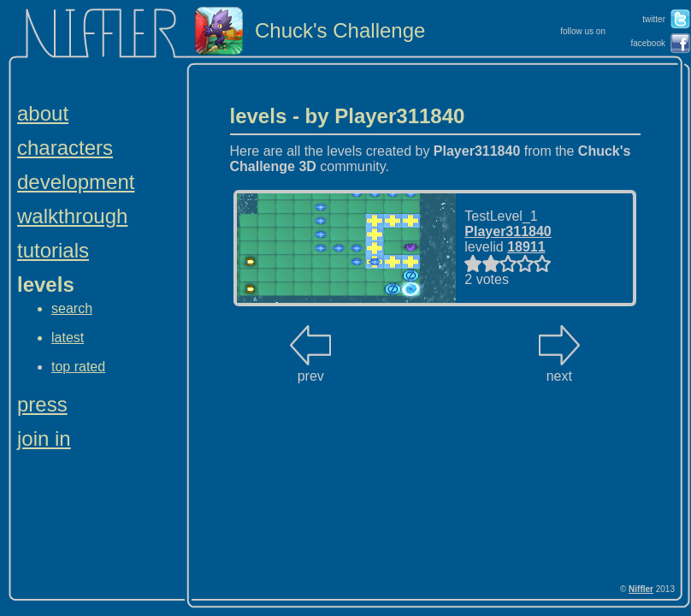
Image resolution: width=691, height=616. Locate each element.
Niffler (641, 589)
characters (65, 148)
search (72, 308)
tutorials (53, 250)
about (43, 113)
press (42, 404)
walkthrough (72, 216)
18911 (526, 247)
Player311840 (508, 231)
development (76, 182)
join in (44, 438)
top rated (78, 367)
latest (68, 338)
